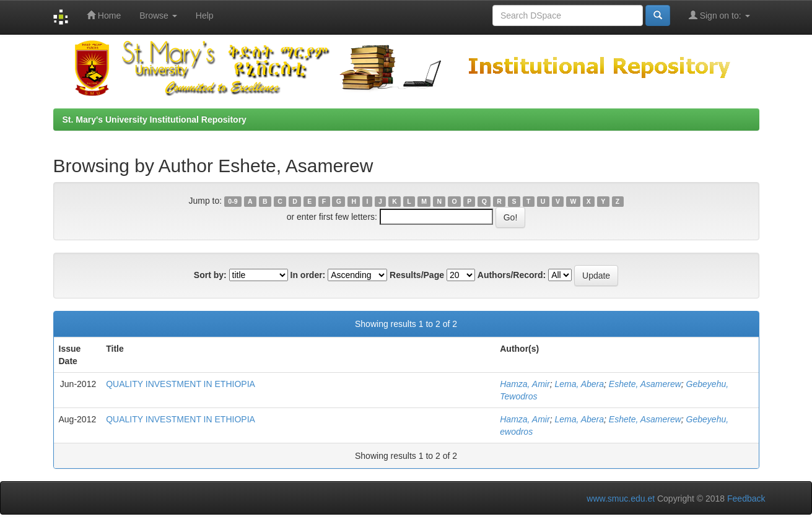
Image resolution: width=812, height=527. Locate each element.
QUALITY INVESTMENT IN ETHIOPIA (181, 384)
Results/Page (417, 275)
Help (205, 15)
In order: (308, 275)
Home (104, 15)
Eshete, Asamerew (645, 384)
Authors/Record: (512, 275)
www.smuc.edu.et (621, 499)
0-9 (233, 201)
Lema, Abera (579, 384)
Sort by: (210, 275)
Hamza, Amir (525, 384)
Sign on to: (719, 15)
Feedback (746, 499)
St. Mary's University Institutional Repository (155, 120)
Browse (158, 15)
